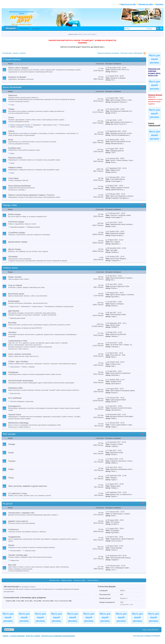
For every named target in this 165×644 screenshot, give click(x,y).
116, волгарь (115, 522)
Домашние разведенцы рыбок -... (122, 469)
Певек (113, 418)
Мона (113, 162)
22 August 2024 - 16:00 (115, 98)
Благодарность (15, 406)
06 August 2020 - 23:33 (116, 520)
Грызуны (12, 461)
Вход (85, 34)
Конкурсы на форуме (118, 78)
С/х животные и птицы (18, 493)
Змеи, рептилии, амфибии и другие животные (28, 486)
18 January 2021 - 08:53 (116, 158)
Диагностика (14, 306)
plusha (113, 172)
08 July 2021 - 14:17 (114, 313)
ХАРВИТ (114, 327)
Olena (113, 471)
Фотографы (29, 127)
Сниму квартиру (116, 548)
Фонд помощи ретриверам (19, 186)
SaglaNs (9, 601)
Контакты (159, 4)
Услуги (11, 117)
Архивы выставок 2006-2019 (33, 328)
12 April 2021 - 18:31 (115, 371)
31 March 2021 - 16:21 (115, 353)
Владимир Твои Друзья (120, 198)
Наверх (6, 636)
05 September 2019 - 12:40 (117, 492)
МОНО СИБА (115, 325)
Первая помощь (37, 306)
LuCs (113, 570)
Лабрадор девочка (117, 151)
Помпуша (115, 347)
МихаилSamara (117, 144)
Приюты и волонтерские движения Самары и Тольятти (31, 195)
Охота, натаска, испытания (20, 354)
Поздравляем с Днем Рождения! (122, 539)
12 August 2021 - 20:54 (116, 529)
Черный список (15, 415)
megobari (114, 560)
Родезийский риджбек (17, 227)
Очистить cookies (33, 636)
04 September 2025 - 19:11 (117, 323)
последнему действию (63, 589)
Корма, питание (15, 277)
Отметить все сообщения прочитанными (58, 636)
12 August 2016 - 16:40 (116, 76)
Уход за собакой (15, 285)
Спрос (12, 105)
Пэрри (113, 317)
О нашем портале (12, 59)
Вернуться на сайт (128, 4)
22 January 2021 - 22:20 (116, 512)
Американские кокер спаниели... (122, 224)
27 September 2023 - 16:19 (117, 168)
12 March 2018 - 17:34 (115, 459)
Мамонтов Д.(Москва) (118, 334)
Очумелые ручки (30, 551)
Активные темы (54, 580)
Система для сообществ (143, 636)
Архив (12, 153)
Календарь (36, 28)
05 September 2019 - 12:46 (117, 476)
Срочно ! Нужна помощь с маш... (122, 160)
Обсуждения (11, 28)
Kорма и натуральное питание (20, 125)
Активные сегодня (80, 580)
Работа (11, 131)
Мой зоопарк (9, 434)
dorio (113, 516)
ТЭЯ (113, 153)
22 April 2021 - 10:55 (115, 302)
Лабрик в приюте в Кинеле (120, 188)
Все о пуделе (115, 242)
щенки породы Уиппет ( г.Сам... (121, 100)
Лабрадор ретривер (34, 227)
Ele (112, 80)
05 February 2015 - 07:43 (116, 566)
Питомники (13, 257)
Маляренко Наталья (119, 102)
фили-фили (115, 384)
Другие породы (15, 249)
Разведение (13, 372)
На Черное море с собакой (120, 514)
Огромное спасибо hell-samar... (121, 408)
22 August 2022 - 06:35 (115, 149)
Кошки (11, 453)
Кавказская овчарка (117, 233)
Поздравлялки (14, 537)
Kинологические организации (21, 381)
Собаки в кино (115, 364)
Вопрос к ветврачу (117, 304)
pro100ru (114, 524)
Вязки (11, 140)
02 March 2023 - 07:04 (115, 546)
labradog (21, 190)
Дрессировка (14, 311)
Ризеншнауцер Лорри (118, 314)
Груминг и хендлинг (17, 127)
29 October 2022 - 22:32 (116, 257)
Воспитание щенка (16, 294)
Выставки (12, 323)
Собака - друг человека (18, 361)
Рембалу (114, 252)
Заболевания (25, 306)
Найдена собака (15, 167)
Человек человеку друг (18, 555)
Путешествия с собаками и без (21, 513)
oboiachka (46, 601)
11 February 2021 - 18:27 (116, 177)
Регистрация (92, 34)
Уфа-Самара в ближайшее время (122, 391)
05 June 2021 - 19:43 (115, 284)
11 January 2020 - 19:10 (116, 423)
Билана (114, 306)
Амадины (114, 478)
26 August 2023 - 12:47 (116, 389)
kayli (113, 366)
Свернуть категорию (144, 60)
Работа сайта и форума (18, 68)
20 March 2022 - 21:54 (115, 240)
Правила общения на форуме (108, 53)
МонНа (114, 402)
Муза (113, 357)
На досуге (8, 504)
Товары (11, 109)
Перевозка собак (15, 388)
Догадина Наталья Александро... (122, 416)
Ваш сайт (12, 565)
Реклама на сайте (146, 4)
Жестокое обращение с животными (22, 401)
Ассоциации (115, 530)
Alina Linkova (23, 349)
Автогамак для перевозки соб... (122, 111)
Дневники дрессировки (18, 318)
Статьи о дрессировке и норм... (122, 425)
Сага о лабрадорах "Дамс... (120, 568)
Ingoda (113, 480)
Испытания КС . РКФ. (118, 355)
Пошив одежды (64, 125)
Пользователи (24, 28)
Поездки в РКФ (116, 382)
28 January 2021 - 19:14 (116, 398)
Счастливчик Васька (118, 179)
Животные (13, 95)
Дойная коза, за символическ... (121, 494)
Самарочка (115, 261)
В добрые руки (14, 148)
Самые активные (93, 580)
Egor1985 (115, 297)
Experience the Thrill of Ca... (120, 70)
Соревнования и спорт (18, 341)
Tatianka (114, 336)
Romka (114, 72)
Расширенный (161, 28)
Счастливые (13, 178)
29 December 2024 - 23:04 (117, 68)
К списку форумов (17, 636)
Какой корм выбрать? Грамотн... (122, 278)
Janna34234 (116, 410)
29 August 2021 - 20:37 (116, 293)
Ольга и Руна (116, 541)
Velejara (114, 488)
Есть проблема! (15, 398)
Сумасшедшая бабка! (118, 400)
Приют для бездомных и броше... (122, 196)
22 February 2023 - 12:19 (116, 194)
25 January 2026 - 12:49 (116, 109)
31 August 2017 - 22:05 (115, 484)
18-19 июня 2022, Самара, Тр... (121, 345)
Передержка (37, 125)
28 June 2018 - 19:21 (115, 467)
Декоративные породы (18, 242)
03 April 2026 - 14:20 (114, 120)
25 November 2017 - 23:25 (117, 442)
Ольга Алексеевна (61, 601)
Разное (11, 545)
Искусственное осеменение (120, 373)
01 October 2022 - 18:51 (116, 232)
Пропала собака (15, 158)
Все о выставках (16, 328)
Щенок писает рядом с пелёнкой (122, 295)
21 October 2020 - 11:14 (116, 380)
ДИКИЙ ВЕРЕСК (117, 190)
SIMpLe (114, 463)
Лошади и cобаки (116, 444)
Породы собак (10, 205)
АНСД (36, 601)
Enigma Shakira (117, 235)
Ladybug (114, 446)
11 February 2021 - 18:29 (116, 213)
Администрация (67, 580)
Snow (27, 601)
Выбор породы (15, 214)
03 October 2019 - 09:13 (116, 362)
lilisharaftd (115, 375)
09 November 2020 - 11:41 (117, 415)
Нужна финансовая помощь (120, 558)
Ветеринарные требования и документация (59, 306)
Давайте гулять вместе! (18, 521)
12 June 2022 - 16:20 (115, 222)
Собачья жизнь (10, 268)
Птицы (11, 478)
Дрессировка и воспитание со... (122, 122)
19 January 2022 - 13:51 (116, 140)
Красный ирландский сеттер (120, 142)
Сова (113, 226)
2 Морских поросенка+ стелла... (122, 461)
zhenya (114, 550)
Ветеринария (14, 301)
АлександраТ (116, 181)
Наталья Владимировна (120, 135)
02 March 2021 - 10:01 (115, 537)
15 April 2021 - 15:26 (115, 406)
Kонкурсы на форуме (17, 77)
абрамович (115, 244)
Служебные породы (17, 233)
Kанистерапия (15, 367)
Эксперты (12, 332)
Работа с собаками (28, 367)
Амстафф (114, 250)
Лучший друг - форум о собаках (14, 53)
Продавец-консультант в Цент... (122, 133)
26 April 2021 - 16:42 (115, 276)
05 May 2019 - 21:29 (115, 332)
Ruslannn (123, 598)
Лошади (12, 444)
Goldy (18, 601)
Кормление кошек (117, 453)
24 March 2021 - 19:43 (115, 186)
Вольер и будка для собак (120, 286)
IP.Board (157, 636)
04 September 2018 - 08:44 (117, 556)
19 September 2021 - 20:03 (117, 131)
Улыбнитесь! (14, 529)
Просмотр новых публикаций (131, 53)
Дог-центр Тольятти (118, 124)
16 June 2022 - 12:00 (115, 343)
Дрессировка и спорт (50, 125)
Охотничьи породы (16, 222)
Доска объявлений (12, 87)
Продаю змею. (115, 486)
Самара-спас (15, 560)
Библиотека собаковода (18, 423)
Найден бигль (115, 170)
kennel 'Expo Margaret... (119, 259)
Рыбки (11, 469)
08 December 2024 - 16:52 (117, 248)
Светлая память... (16, 551)
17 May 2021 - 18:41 (114, 451)
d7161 (113, 113)
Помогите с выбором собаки (120, 215)
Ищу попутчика (15, 393)
